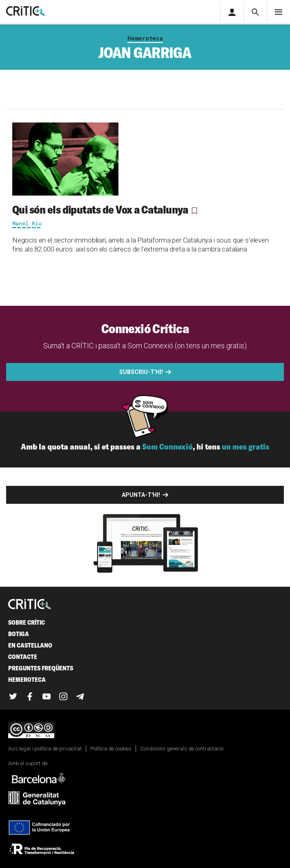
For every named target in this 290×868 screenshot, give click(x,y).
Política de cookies (111, 749)
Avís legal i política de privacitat (45, 749)
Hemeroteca (145, 38)
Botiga (19, 634)
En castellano (30, 645)
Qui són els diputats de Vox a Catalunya (100, 209)
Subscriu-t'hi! (141, 372)
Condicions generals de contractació (182, 749)
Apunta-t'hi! (141, 495)
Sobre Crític (27, 622)
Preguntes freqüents (41, 668)
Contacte (23, 657)
